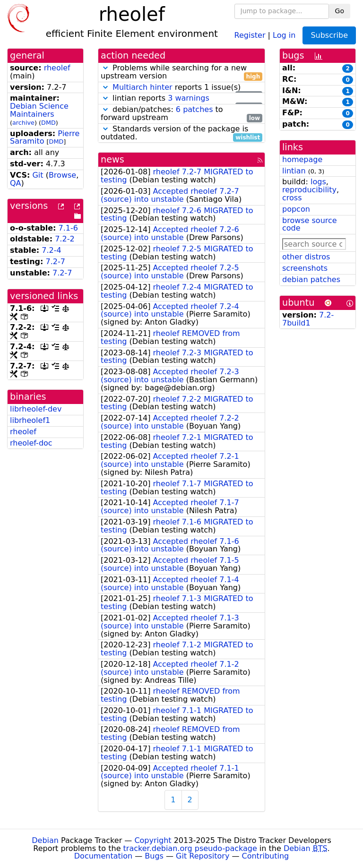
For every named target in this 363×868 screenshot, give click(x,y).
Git (38, 175)
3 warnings (189, 98)
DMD (48, 123)
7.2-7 (56, 262)
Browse (62, 175)
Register (250, 35)
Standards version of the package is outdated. (181, 133)
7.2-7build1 (308, 319)
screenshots (305, 268)
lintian (294, 171)
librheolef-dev (36, 409)
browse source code (310, 224)
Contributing (266, 856)
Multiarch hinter (143, 87)
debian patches (311, 279)
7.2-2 (65, 239)
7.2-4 (51, 250)
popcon (296, 209)
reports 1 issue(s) (181, 88)
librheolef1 (30, 420)
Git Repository (203, 856)
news (112, 159)
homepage (302, 159)
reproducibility (309, 190)
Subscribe (329, 35)
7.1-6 (68, 228)
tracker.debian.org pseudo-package (190, 848)
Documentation (103, 856)
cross (292, 198)
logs (318, 182)
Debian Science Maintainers (39, 110)
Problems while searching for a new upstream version (181, 72)
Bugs (154, 856)
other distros (306, 257)
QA (16, 183)
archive (23, 123)
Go (340, 11)
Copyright (153, 840)
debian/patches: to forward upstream (181, 114)
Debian (45, 840)
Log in (284, 35)
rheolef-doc (31, 443)
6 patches (194, 109)
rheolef (57, 68)
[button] (105, 68)
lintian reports (181, 99)
